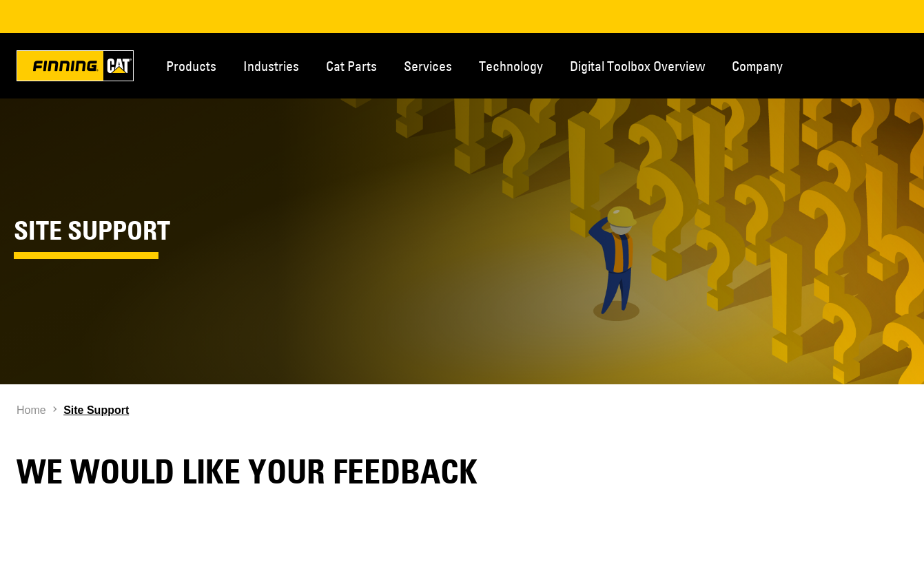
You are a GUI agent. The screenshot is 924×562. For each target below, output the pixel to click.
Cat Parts (351, 66)
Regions (903, 65)
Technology (511, 66)
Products (191, 66)
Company (757, 66)
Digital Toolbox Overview (637, 66)
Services (428, 66)
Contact (858, 65)
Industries (271, 66)
